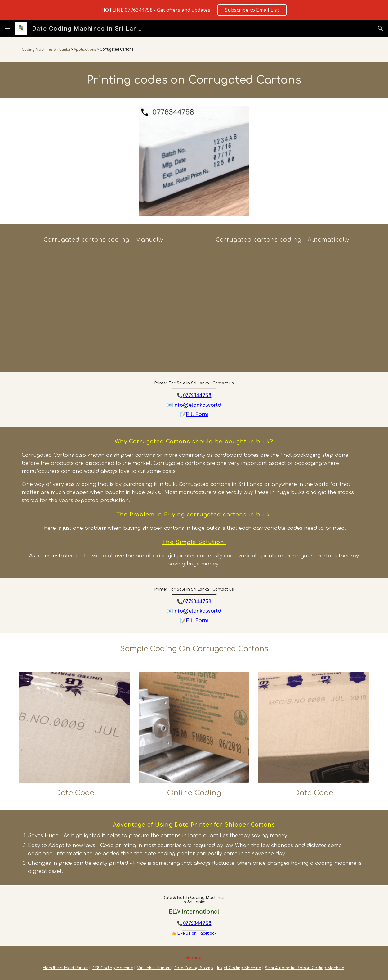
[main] (194, 50)
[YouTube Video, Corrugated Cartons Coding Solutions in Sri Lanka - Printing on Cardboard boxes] (104, 306)
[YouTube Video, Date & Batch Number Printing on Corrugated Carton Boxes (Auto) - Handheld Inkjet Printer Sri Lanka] (284, 306)
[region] (194, 10)
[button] (7, 28)
